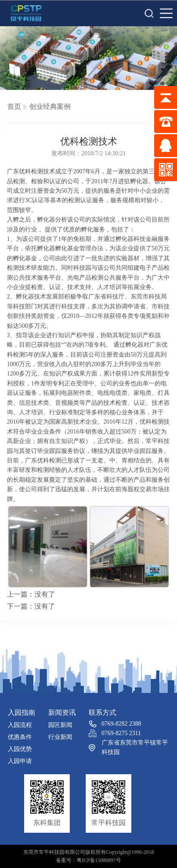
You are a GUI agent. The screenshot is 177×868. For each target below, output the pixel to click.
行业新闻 (60, 737)
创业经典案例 (50, 106)
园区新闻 (60, 725)
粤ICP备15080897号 (99, 860)
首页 (14, 106)
